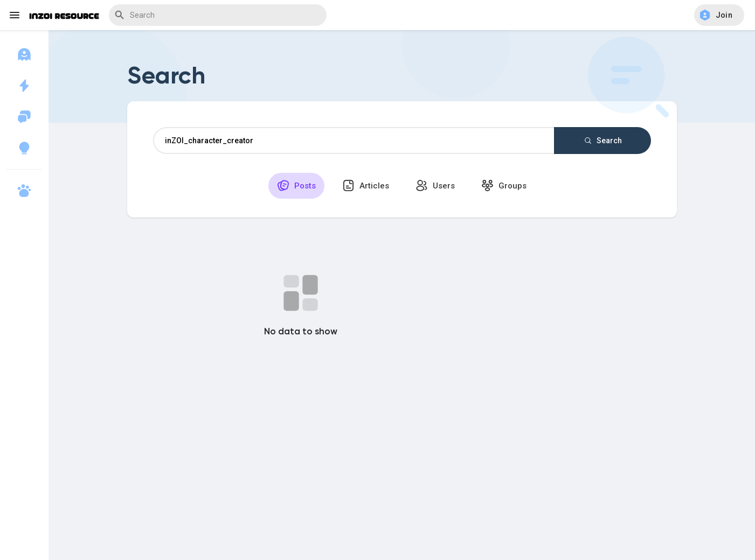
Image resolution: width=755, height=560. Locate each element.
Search (602, 141)
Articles (366, 185)
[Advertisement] (402, 474)
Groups (504, 185)
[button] (719, 15)
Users (435, 185)
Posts (296, 185)
